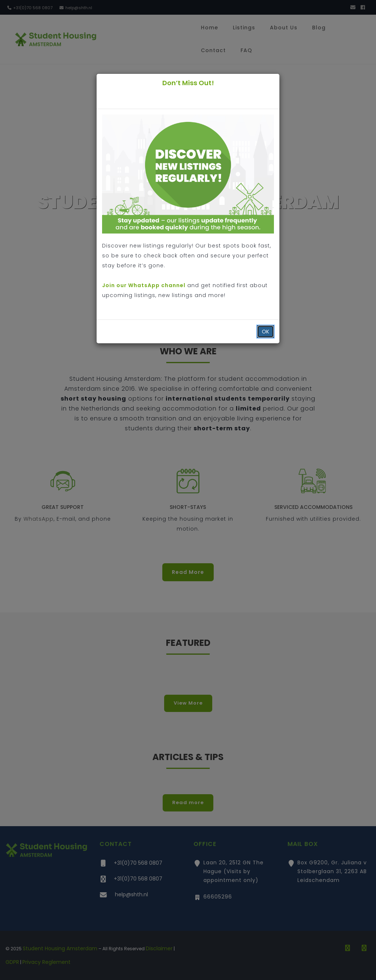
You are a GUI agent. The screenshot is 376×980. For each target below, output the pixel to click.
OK (265, 332)
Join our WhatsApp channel (144, 285)
